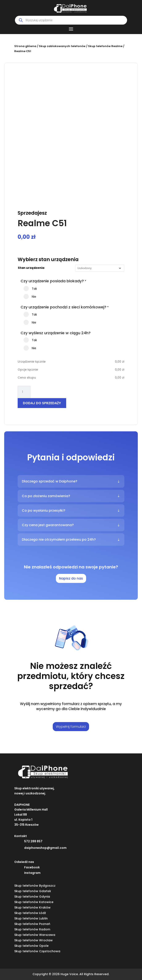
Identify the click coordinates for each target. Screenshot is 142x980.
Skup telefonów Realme (105, 46)
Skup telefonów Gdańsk (33, 891)
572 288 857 (33, 841)
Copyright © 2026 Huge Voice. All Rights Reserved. (71, 974)
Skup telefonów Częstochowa (37, 951)
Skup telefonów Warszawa (35, 935)
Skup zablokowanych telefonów (62, 46)
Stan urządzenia (31, 268)
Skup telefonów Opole (31, 946)
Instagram (32, 873)
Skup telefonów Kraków (32, 907)
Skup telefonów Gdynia (32, 897)
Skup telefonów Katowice (34, 902)
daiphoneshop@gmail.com (45, 848)
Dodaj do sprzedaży (42, 403)
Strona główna (25, 46)
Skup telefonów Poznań (32, 924)
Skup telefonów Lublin (31, 918)
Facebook (32, 867)
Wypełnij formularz (71, 727)
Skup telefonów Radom (32, 929)
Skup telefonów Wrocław (34, 940)
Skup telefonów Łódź (30, 913)
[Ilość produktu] (24, 392)
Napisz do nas (71, 578)
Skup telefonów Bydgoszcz (35, 886)
